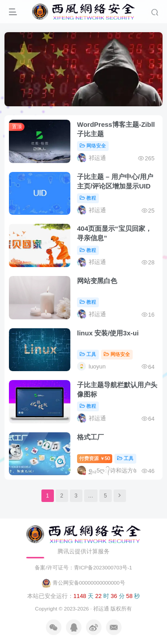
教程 (88, 198)
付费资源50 (95, 458)
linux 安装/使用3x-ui (108, 333)
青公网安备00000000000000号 (83, 583)
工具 (88, 354)
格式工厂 (90, 437)
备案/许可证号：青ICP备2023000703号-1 (83, 567)
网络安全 (93, 146)
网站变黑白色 (97, 281)
